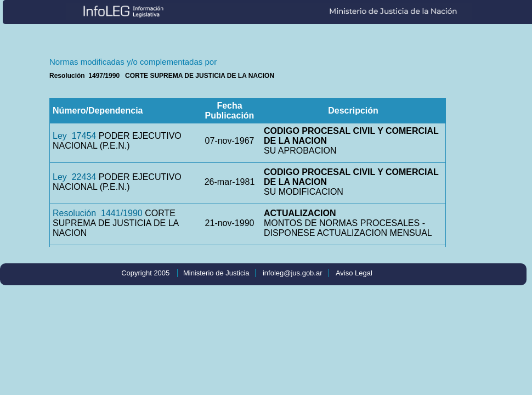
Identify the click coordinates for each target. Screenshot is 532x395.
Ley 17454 (74, 136)
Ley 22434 (74, 177)
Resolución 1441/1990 (98, 213)
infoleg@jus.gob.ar (293, 273)
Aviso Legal (354, 273)
